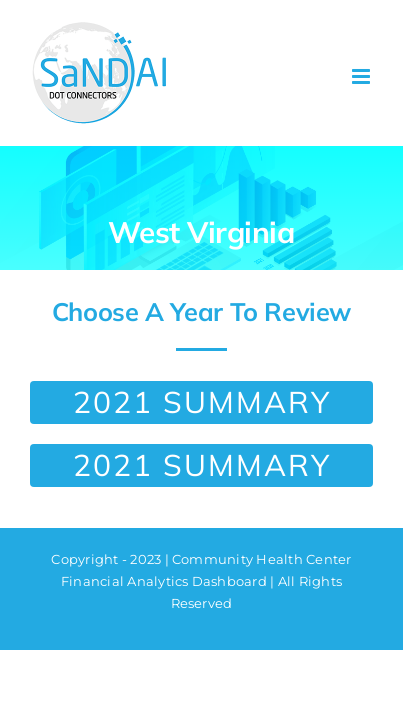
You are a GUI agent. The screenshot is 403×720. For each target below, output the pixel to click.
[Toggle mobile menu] (362, 76)
